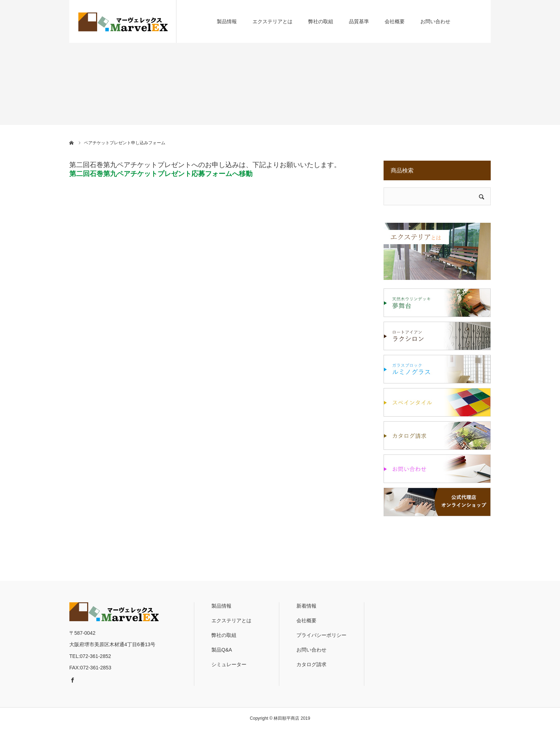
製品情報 (227, 21)
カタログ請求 (311, 664)
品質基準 (359, 21)
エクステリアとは (272, 21)
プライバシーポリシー (321, 635)
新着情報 (306, 606)
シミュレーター (229, 664)
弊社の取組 (321, 21)
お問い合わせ (435, 21)
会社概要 (395, 21)
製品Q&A (222, 650)
